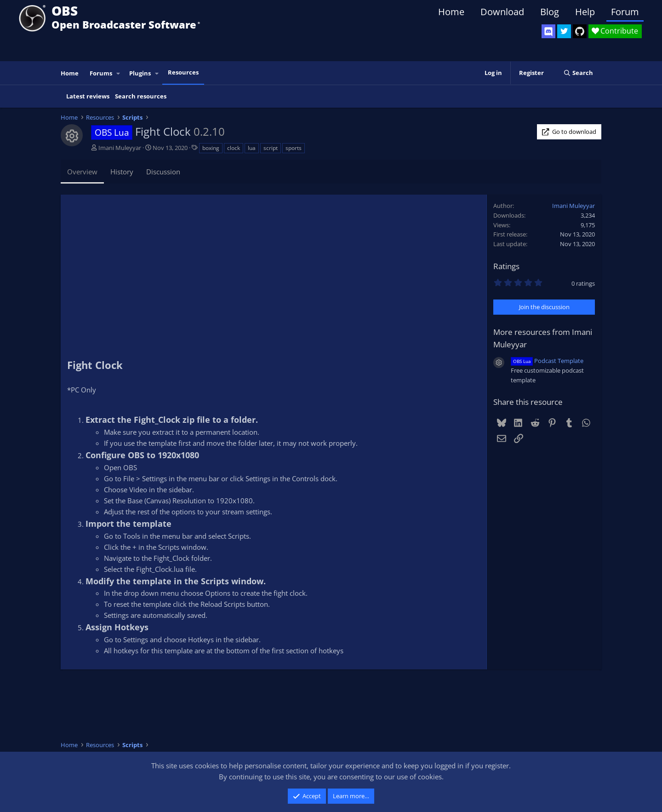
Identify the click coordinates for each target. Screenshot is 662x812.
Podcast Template (547, 361)
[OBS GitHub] (580, 31)
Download (502, 12)
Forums (101, 73)
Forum (625, 12)
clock (234, 148)
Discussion (163, 172)
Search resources (141, 96)
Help (585, 12)
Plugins (140, 73)
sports (294, 148)
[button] (119, 73)
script (271, 148)
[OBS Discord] (548, 31)
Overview (82, 172)
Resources (183, 72)
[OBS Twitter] (564, 31)
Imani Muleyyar (120, 148)
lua (252, 148)
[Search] (578, 73)
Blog (550, 12)
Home (451, 12)
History (122, 172)
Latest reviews (88, 96)
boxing (211, 148)
